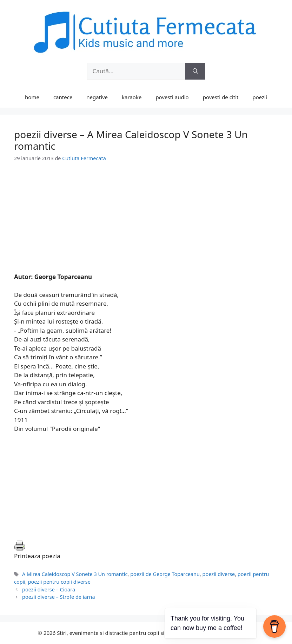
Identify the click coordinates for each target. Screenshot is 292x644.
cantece (63, 97)
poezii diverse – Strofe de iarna (58, 597)
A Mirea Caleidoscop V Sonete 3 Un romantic (75, 574)
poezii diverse (219, 574)
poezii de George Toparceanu (165, 574)
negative (97, 97)
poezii (260, 97)
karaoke (132, 97)
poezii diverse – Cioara (49, 589)
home (32, 97)
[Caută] (195, 71)
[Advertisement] (146, 223)
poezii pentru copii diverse (59, 582)
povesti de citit (221, 97)
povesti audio (172, 97)
